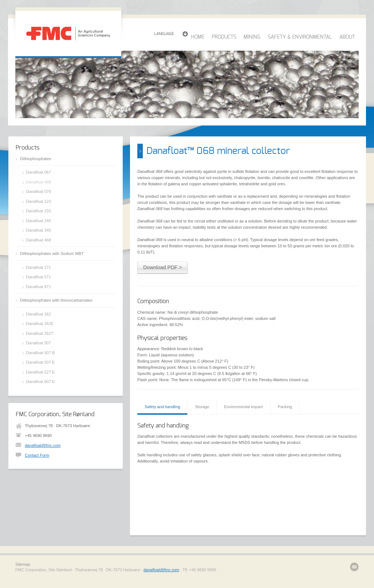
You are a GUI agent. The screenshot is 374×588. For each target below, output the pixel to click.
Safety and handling (162, 407)
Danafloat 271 (39, 267)
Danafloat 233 (39, 211)
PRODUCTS (224, 37)
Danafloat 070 (39, 192)
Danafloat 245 (39, 221)
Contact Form (37, 455)
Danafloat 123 (39, 201)
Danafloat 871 (39, 287)
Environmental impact (244, 407)
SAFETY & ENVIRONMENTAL (300, 37)
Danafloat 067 (39, 172)
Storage (202, 407)
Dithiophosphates (36, 159)
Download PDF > (163, 267)
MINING (252, 37)
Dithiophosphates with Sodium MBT (52, 254)
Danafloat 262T (40, 333)
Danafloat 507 (39, 343)
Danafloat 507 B (40, 353)
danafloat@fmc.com (43, 445)
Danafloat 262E (40, 324)
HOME (198, 37)
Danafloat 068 (39, 182)
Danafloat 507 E (40, 362)
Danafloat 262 (39, 314)
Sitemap (23, 564)
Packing (285, 407)
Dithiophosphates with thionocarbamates (56, 300)
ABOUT (347, 37)
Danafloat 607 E (40, 382)
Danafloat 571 (39, 277)
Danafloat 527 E (40, 372)
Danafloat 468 (39, 240)
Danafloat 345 (39, 230)
